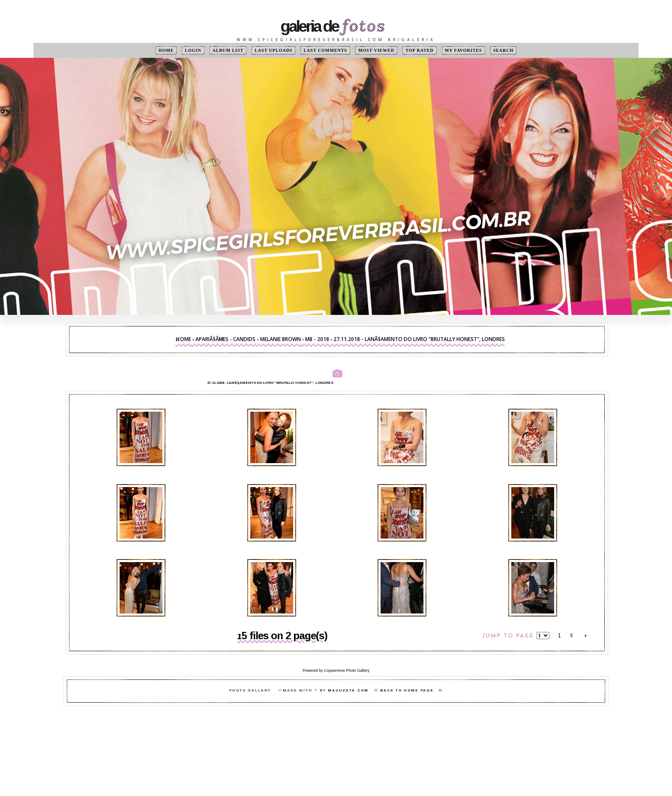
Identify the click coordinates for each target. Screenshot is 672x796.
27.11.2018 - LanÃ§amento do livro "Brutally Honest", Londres (419, 339)
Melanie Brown (280, 339)
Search (504, 50)
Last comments (325, 50)
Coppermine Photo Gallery (347, 670)
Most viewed (376, 50)
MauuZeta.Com (348, 690)
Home (166, 50)
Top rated (420, 50)
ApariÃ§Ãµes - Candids (226, 339)
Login (193, 50)
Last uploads (273, 50)
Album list (228, 50)
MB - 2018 (317, 339)
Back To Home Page (407, 690)
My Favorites (463, 50)
